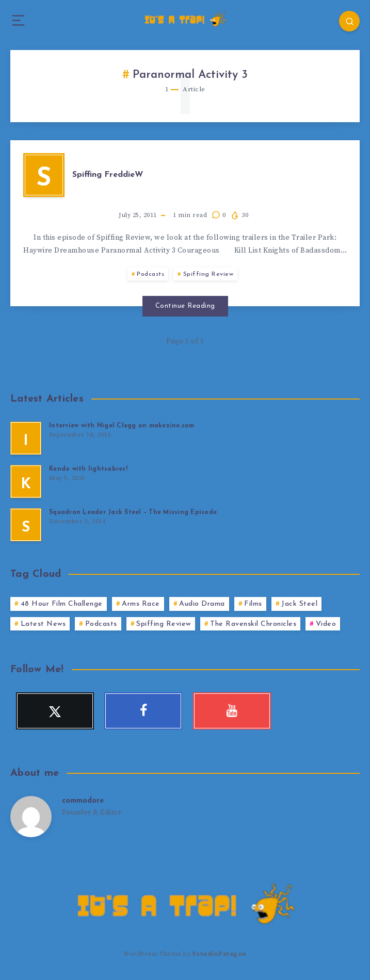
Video (326, 624)
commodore (83, 801)
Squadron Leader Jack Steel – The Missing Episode (133, 512)
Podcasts (150, 274)
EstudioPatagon (220, 954)
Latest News (43, 624)
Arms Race (141, 604)
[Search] (349, 21)
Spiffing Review (208, 274)
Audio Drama (202, 604)
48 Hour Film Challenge (62, 604)
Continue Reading (185, 306)
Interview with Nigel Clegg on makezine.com (122, 426)
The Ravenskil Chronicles (253, 624)
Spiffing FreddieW (108, 175)
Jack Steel (299, 604)
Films (253, 604)
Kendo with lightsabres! (88, 469)
